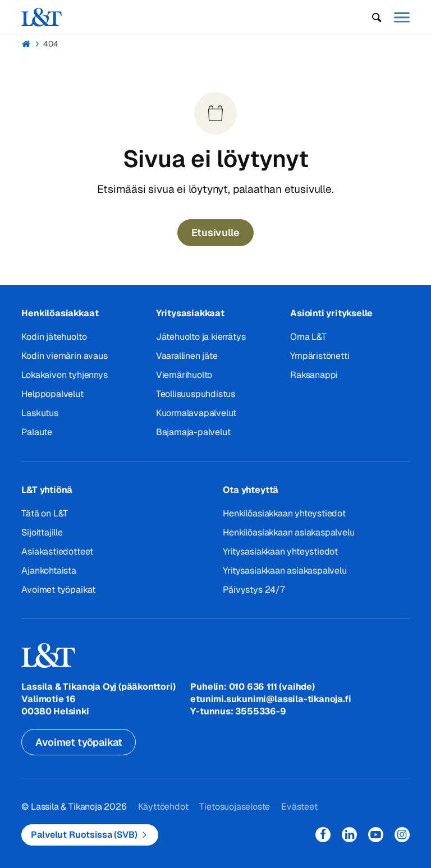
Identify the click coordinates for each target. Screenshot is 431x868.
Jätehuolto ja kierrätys (201, 337)
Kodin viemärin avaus (64, 356)
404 (51, 44)
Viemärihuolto (184, 375)
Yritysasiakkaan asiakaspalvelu (285, 571)
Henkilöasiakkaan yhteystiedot (284, 513)
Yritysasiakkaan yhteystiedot (280, 551)
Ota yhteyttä (251, 490)
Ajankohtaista (49, 571)
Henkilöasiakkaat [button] (60, 313)
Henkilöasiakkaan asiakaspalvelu (288, 532)
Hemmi (26, 44)
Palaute (37, 432)
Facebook (323, 835)
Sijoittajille (42, 532)
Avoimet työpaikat (58, 590)
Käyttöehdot (163, 807)
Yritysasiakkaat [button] (190, 313)
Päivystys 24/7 (253, 590)
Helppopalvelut (52, 394)
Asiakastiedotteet (57, 551)
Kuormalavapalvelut (196, 413)
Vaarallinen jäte (187, 356)
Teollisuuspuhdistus (196, 394)
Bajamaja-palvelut (193, 432)
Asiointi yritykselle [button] (331, 313)
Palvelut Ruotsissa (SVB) (84, 835)
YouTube (376, 835)
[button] (377, 17)
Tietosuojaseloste (235, 807)
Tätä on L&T (45, 513)
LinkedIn (349, 835)
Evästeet (299, 807)
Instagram (402, 835)
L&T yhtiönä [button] (47, 490)
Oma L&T (308, 337)
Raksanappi (314, 375)
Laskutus (40, 413)
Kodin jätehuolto (54, 337)
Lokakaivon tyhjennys (64, 375)
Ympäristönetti (320, 356)
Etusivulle (215, 232)
